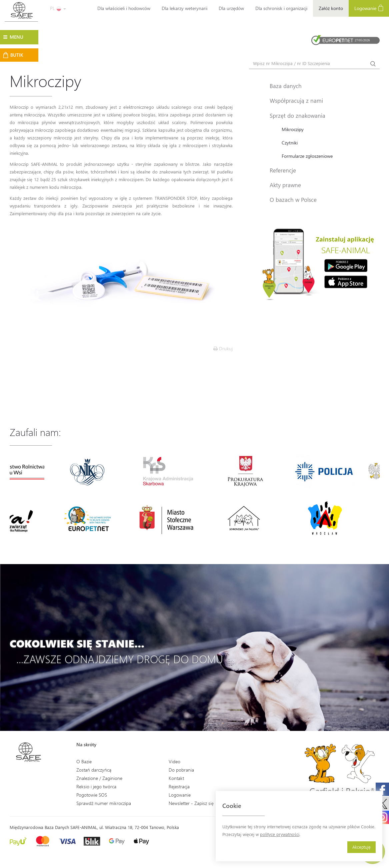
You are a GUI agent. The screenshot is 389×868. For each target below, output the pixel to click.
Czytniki (290, 143)
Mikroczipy (293, 129)
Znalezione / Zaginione (99, 778)
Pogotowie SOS (92, 795)
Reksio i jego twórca (96, 786)
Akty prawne (285, 185)
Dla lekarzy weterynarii (184, 8)
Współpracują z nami (296, 100)
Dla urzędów (231, 8)
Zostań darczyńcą (94, 770)
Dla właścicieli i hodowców (124, 8)
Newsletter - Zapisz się (191, 803)
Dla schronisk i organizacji (281, 8)
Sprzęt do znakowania (297, 115)
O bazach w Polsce (293, 199)
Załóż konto (331, 8)
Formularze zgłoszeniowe (307, 156)
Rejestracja (179, 786)
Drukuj (223, 348)
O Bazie (84, 761)
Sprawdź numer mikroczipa (104, 803)
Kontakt (176, 778)
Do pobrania (181, 770)
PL (58, 8)
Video (174, 761)
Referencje (283, 170)
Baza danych (286, 86)
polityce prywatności (280, 834)
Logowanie (180, 795)
